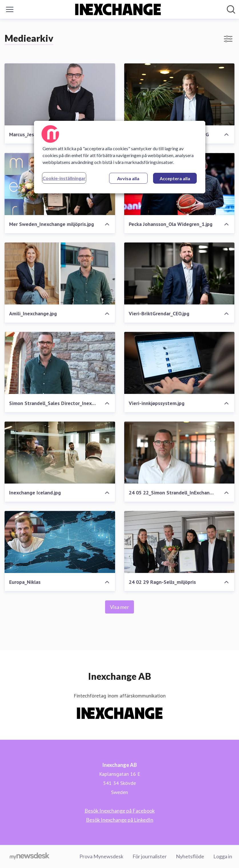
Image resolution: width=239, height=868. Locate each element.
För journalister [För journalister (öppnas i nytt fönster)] (150, 856)
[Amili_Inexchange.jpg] (60, 273)
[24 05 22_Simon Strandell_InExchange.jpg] (179, 453)
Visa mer (119, 607)
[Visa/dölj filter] (228, 39)
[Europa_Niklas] (60, 542)
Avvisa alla (128, 178)
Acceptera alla (175, 178)
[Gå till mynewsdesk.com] (30, 857)
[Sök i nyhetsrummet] (231, 9)
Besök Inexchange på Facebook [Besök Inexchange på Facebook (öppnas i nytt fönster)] (120, 811)
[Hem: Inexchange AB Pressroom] (118, 9)
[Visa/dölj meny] (10, 9)
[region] (120, 157)
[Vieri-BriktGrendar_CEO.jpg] (179, 273)
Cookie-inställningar (64, 178)
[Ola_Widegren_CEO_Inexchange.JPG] (179, 94)
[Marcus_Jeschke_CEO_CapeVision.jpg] (60, 94)
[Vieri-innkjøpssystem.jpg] (179, 363)
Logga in (223, 856)
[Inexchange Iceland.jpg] (60, 453)
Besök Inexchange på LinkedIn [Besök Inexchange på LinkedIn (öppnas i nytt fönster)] (120, 820)
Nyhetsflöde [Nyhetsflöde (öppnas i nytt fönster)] (190, 856)
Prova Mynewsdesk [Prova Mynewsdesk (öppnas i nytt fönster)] (101, 856)
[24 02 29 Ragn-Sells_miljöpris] (179, 542)
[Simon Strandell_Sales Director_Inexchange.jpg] (60, 363)
